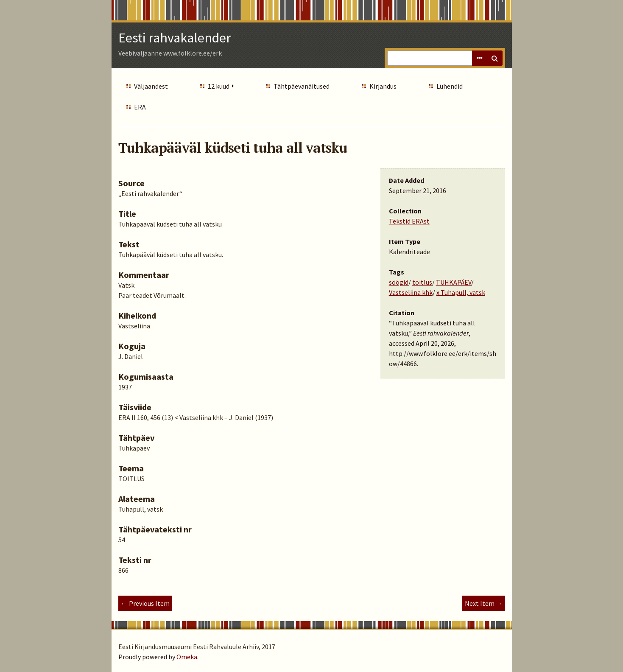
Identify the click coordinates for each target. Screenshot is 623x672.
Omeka (187, 657)
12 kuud (219, 86)
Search (495, 58)
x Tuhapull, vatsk (461, 292)
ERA (140, 107)
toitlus (422, 282)
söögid (399, 282)
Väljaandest (151, 86)
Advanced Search (480, 58)
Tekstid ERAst (409, 221)
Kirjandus (383, 86)
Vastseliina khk (411, 292)
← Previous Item (145, 603)
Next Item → (484, 603)
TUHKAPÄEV (454, 282)
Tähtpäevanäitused (302, 86)
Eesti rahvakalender (175, 38)
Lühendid (450, 86)
